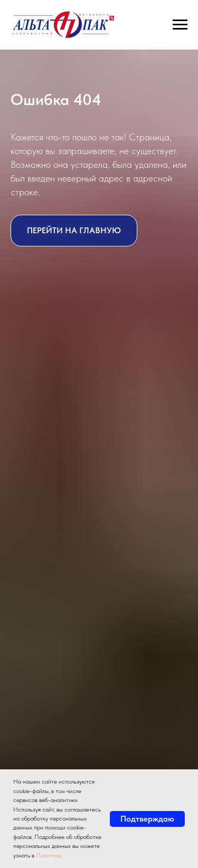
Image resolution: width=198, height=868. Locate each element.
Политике (49, 855)
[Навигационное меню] (180, 25)
